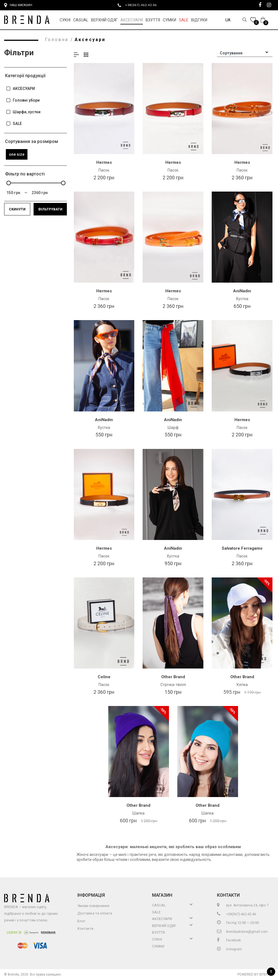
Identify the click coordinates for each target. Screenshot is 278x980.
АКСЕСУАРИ (20, 89)
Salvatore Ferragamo (242, 548)
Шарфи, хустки (23, 112)
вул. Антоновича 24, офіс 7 (243, 905)
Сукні (65, 20)
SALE (14, 124)
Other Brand (173, 677)
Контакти (85, 929)
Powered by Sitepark (256, 974)
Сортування (231, 53)
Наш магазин (18, 5)
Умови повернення (93, 906)
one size (17, 154)
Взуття (153, 20)
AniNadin (242, 291)
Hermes (104, 162)
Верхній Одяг (104, 20)
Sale (184, 20)
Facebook (229, 940)
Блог (81, 921)
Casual (81, 20)
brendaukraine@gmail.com (242, 932)
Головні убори (23, 100)
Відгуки (199, 20)
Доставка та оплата (95, 913)
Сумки (170, 20)
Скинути (17, 209)
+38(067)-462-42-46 (143, 5)
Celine (104, 677)
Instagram (229, 949)
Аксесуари (132, 20)
